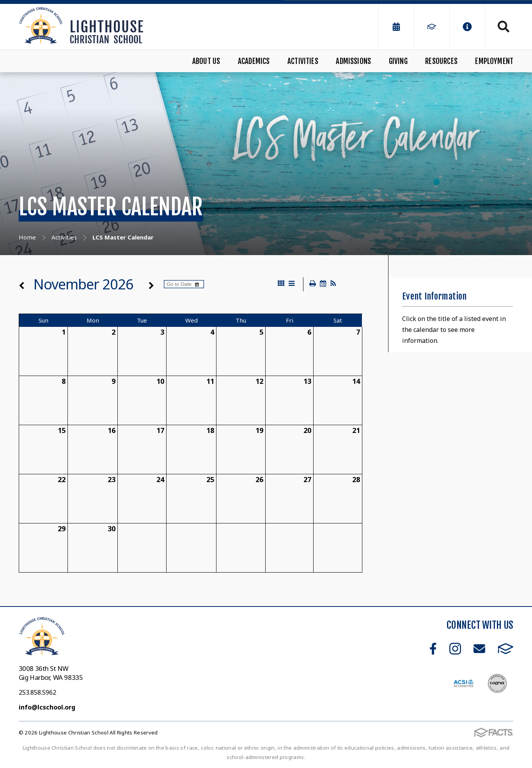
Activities (303, 61)
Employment (494, 61)
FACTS (506, 649)
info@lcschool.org (47, 707)
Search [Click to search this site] (504, 27)
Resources (441, 61)
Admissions (353, 61)
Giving (398, 61)
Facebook (433, 649)
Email (479, 649)
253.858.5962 (37, 692)
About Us (206, 61)
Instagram (455, 649)
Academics (254, 61)
